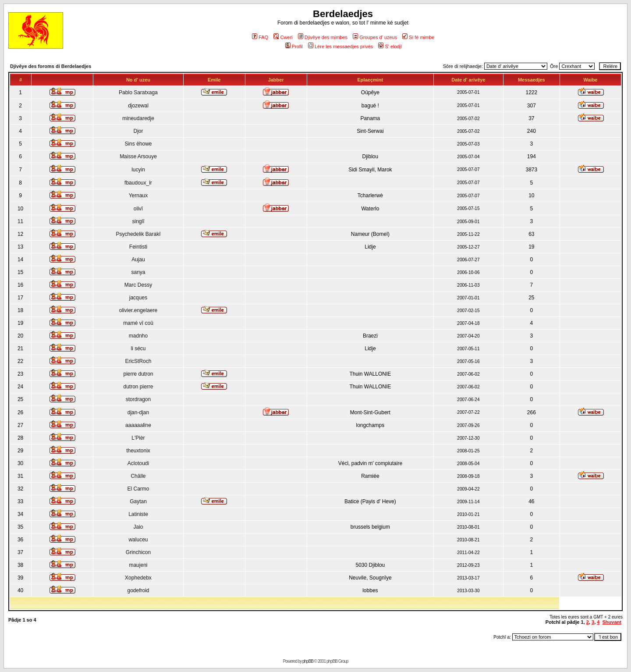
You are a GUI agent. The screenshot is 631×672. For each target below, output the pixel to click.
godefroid (138, 590)
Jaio (138, 527)
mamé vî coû (138, 323)
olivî (138, 209)
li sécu (138, 348)
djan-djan (138, 412)
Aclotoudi (138, 463)
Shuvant (612, 622)
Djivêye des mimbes (323, 37)
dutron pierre (138, 387)
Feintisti (138, 247)
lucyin (138, 170)
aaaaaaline (138, 425)
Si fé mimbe (418, 37)
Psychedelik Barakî (138, 234)
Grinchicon (138, 552)
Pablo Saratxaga (138, 92)
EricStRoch (138, 361)
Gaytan (138, 501)
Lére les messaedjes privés (340, 46)
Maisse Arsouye (138, 156)
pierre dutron (138, 374)
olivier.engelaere (138, 310)
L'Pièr (138, 438)
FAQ (260, 37)
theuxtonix (138, 451)
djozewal (138, 106)
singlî (138, 221)
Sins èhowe (138, 144)
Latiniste (138, 514)
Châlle (138, 476)
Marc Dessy (138, 285)
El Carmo (138, 489)
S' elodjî (390, 46)
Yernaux (138, 196)
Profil (294, 46)
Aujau (138, 260)
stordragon (138, 399)
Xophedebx (138, 578)
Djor (138, 131)
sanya (138, 272)
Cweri (283, 37)
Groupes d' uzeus (375, 37)
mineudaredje (138, 118)
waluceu (138, 540)
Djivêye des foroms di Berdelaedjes (51, 66)
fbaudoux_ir (138, 183)
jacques (138, 298)
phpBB (308, 661)
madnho (138, 336)
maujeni (138, 565)
